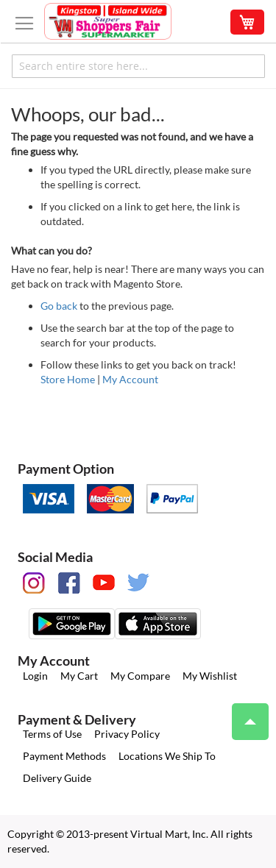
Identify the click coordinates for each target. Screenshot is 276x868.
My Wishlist (210, 676)
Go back (59, 306)
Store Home (68, 379)
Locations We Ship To (167, 756)
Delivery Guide (57, 778)
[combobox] (138, 66)
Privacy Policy (127, 734)
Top (244, 714)
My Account (130, 379)
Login (35, 676)
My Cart (79, 676)
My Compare (140, 676)
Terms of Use (52, 734)
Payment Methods (64, 756)
